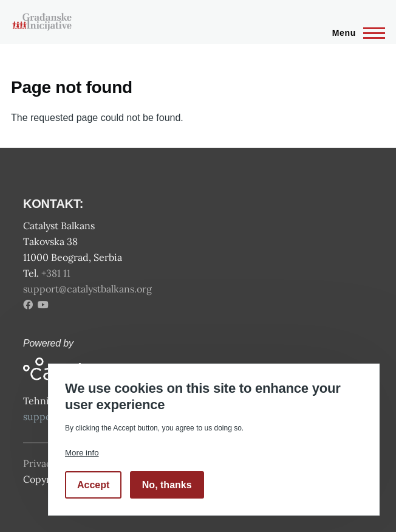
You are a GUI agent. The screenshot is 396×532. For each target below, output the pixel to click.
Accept (93, 485)
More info (82, 453)
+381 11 (57, 273)
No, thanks (167, 485)
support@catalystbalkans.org (87, 289)
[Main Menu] (355, 33)
